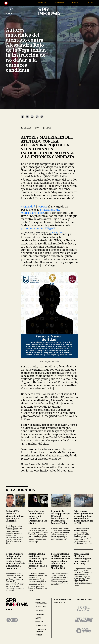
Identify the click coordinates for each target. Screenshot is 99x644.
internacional (42, 626)
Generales (51, 3)
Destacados (68, 3)
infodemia (40, 614)
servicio (39, 622)
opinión (39, 635)
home (38, 599)
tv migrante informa (41, 630)
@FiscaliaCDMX (50, 210)
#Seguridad (28, 206)
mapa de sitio (59, 602)
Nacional (84, 3)
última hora (41, 603)
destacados (41, 607)
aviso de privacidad (62, 599)
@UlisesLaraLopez (32, 213)
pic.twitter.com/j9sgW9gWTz (39, 228)
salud (38, 618)
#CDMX (42, 206)
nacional (40, 610)
